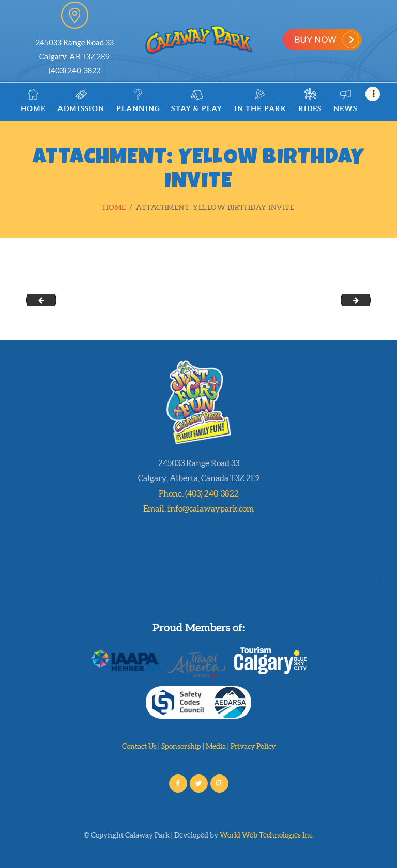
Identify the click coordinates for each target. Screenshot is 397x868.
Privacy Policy (253, 746)
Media (216, 746)
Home (114, 207)
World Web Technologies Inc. (267, 835)
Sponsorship (181, 746)
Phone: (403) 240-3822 (199, 493)
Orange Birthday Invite (38, 300)
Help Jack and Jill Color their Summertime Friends (367, 300)
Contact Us (139, 746)
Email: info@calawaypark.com (198, 508)
